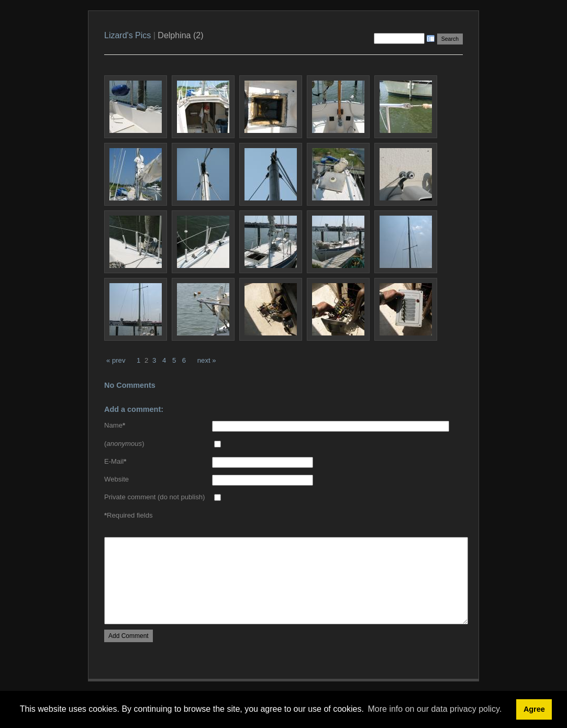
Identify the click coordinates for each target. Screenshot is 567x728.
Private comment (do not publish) (154, 497)
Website (116, 479)
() (124, 444)
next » (207, 360)
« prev (116, 360)
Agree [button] (534, 709)
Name (115, 425)
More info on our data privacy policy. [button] (435, 709)
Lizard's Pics (127, 35)
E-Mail (115, 461)
